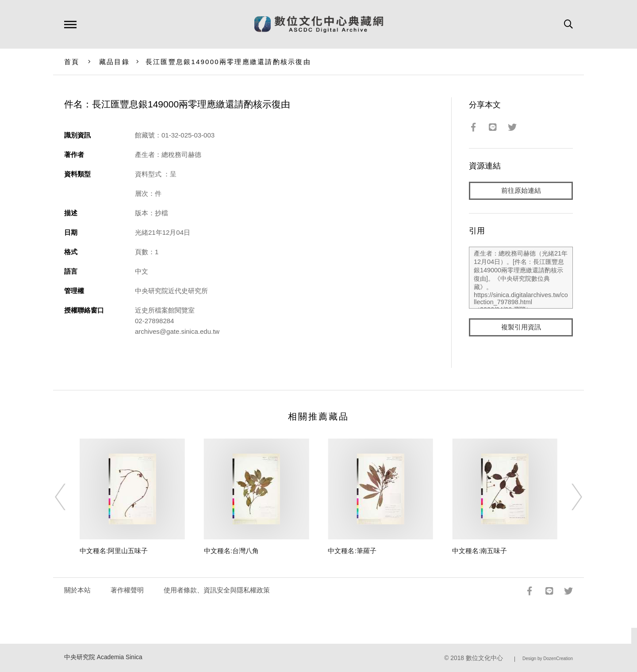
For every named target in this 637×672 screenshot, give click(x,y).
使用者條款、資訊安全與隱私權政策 (217, 590)
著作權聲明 (127, 590)
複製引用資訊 (521, 328)
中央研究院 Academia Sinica (103, 657)
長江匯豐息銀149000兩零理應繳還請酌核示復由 (228, 62)
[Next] (569, 497)
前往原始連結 (521, 191)
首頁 (72, 62)
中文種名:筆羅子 (352, 551)
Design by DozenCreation (548, 659)
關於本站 (77, 590)
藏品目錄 (114, 62)
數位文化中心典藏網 (319, 24)
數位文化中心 (484, 658)
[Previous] (68, 497)
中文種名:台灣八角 (231, 551)
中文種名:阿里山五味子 (114, 551)
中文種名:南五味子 (480, 551)
